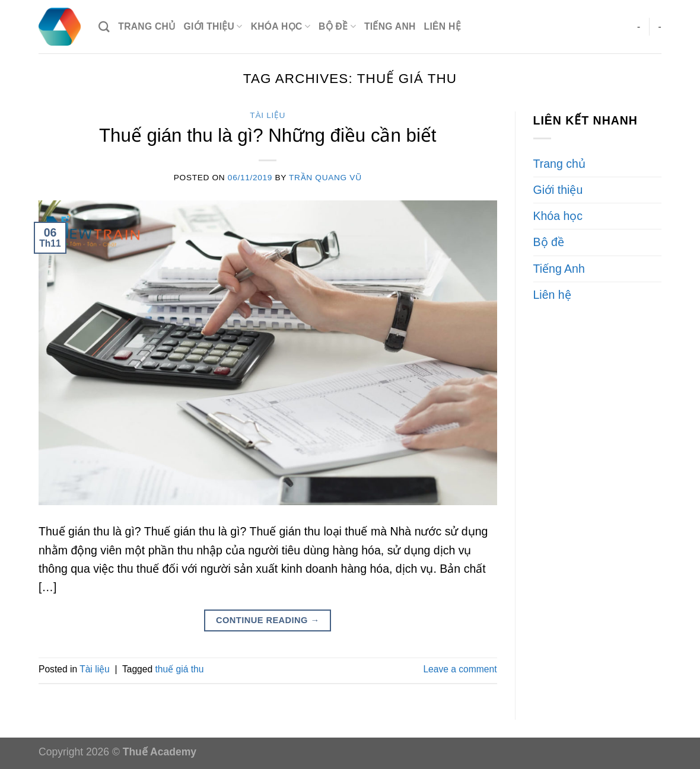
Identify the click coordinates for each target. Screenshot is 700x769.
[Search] (104, 27)
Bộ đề (337, 26)
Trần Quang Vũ (325, 178)
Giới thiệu (213, 26)
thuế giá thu (179, 669)
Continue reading (268, 620)
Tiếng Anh (390, 26)
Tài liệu (268, 115)
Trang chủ (147, 26)
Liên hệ (443, 26)
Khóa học (281, 26)
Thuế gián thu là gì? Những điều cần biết (268, 135)
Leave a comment (460, 669)
